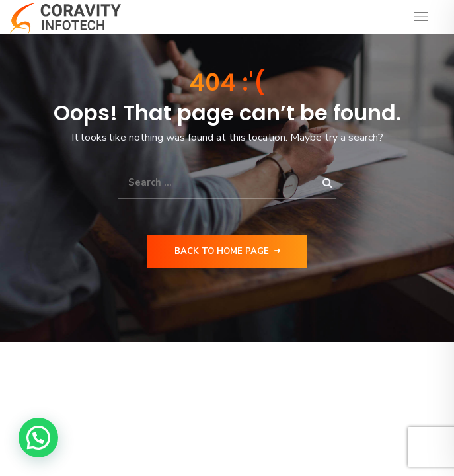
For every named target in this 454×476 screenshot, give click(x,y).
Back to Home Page (227, 251)
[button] (38, 438)
